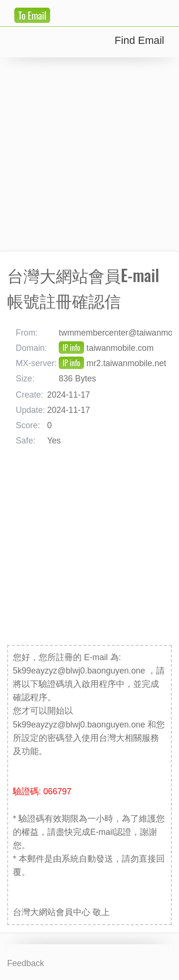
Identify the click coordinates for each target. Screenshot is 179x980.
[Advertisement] (89, 154)
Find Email (139, 40)
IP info (71, 348)
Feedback (26, 963)
